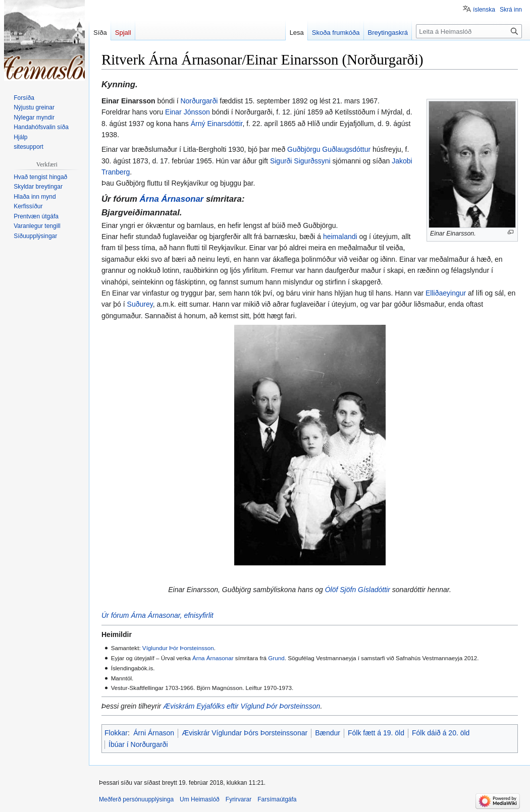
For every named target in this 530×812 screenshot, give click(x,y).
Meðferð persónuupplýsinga (136, 799)
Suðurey (140, 304)
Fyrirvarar (238, 799)
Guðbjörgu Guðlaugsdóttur (329, 149)
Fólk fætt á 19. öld (376, 733)
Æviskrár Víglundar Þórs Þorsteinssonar (245, 733)
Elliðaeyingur (446, 293)
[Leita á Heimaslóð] (469, 31)
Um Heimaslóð (200, 799)
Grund (276, 658)
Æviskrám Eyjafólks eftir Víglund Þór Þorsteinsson (242, 706)
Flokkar (116, 733)
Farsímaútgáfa (277, 799)
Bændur (328, 733)
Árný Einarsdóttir (217, 124)
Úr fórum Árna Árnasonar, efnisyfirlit (157, 615)
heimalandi (340, 237)
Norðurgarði (199, 101)
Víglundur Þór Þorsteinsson (178, 648)
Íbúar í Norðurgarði (138, 744)
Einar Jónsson (188, 112)
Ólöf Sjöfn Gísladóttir (358, 590)
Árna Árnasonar (172, 199)
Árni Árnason (154, 733)
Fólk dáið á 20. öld (441, 733)
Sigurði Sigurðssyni (300, 161)
